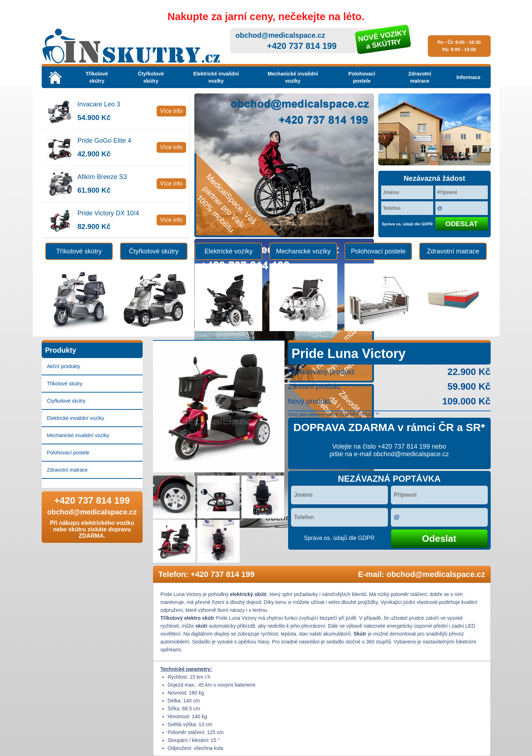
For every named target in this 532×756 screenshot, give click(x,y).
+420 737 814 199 (302, 46)
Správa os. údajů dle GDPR (407, 224)
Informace (469, 77)
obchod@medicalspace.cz (281, 35)
